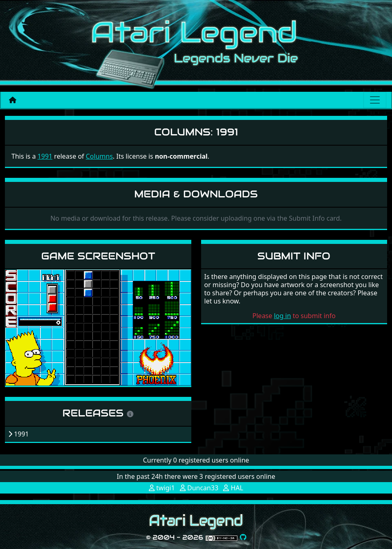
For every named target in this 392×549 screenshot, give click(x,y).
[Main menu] (375, 100)
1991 (45, 156)
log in (282, 316)
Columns (99, 156)
